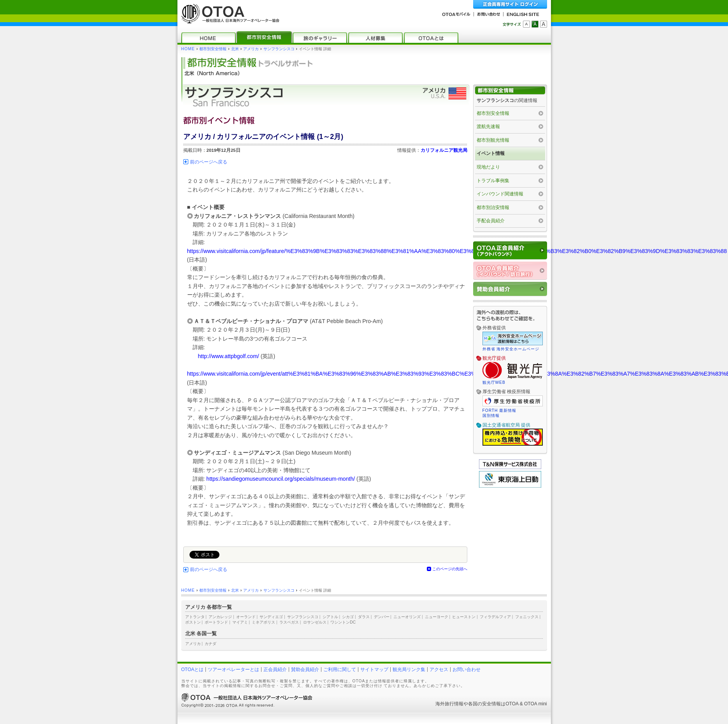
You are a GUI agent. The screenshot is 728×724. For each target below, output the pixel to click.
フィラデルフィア (495, 617)
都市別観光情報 (493, 140)
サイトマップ (374, 670)
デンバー (382, 617)
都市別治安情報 (493, 207)
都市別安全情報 (213, 49)
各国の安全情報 (484, 704)
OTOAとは (193, 670)
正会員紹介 (275, 670)
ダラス (364, 617)
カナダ (211, 644)
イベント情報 (491, 153)
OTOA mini (535, 704)
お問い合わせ (467, 670)
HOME (188, 49)
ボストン (193, 622)
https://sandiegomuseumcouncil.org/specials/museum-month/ (281, 479)
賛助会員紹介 (305, 670)
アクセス (439, 670)
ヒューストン (464, 617)
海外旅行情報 (449, 704)
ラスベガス (289, 622)
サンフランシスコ (279, 49)
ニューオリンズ (407, 617)
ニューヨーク (437, 617)
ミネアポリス (263, 622)
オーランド (246, 617)
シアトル (330, 617)
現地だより (488, 167)
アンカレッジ (220, 617)
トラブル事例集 (493, 181)
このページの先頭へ (450, 569)
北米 (235, 49)
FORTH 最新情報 (500, 410)
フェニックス (527, 617)
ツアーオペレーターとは (233, 670)
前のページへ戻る (209, 162)
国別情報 (491, 416)
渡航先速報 (488, 127)
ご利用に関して (340, 670)
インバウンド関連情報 (500, 194)
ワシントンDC (343, 622)
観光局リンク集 (409, 670)
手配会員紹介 (491, 221)
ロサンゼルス (315, 622)
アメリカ (251, 49)
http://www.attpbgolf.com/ (229, 356)
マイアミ (240, 622)
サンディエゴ (271, 617)
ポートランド (216, 622)
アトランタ (195, 617)
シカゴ (348, 617)
